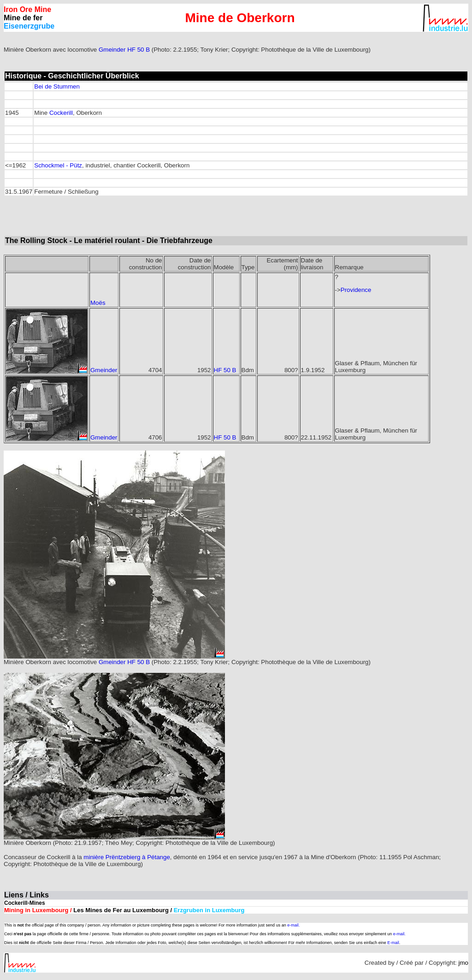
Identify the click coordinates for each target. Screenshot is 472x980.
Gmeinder (112, 50)
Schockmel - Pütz (58, 165)
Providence (356, 290)
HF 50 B (139, 50)
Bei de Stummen (57, 86)
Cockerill (61, 113)
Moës (98, 303)
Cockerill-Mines (25, 903)
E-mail (393, 943)
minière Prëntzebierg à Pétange (127, 857)
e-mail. (293, 925)
